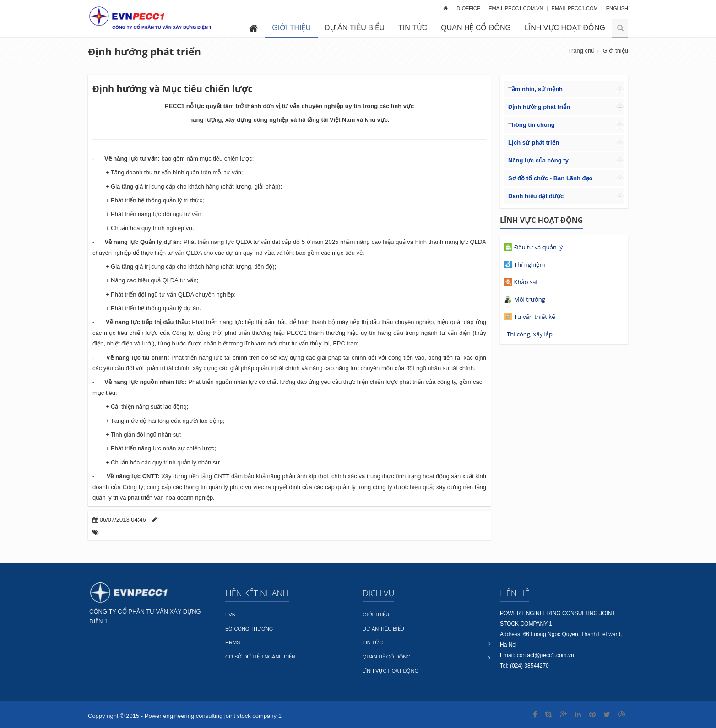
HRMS (233, 642)
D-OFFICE (469, 8)
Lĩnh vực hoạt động (565, 28)
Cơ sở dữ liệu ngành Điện (260, 657)
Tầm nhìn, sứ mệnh (535, 89)
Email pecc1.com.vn (516, 8)
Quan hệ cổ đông (476, 28)
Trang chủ (581, 51)
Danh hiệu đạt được (536, 196)
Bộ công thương (249, 629)
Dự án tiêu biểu (355, 28)
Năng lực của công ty (538, 160)
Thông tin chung (532, 125)
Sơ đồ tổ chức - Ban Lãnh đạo (550, 178)
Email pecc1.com (575, 8)
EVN (231, 615)
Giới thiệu (291, 28)
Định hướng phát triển (539, 107)
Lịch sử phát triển (534, 143)
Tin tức (413, 28)
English (617, 8)
